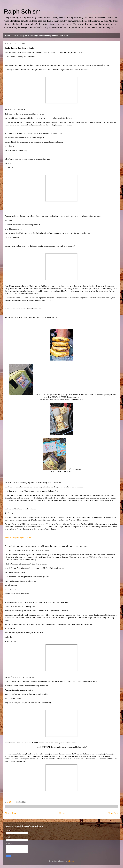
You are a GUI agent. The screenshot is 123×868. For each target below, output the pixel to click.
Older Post (113, 813)
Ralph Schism (22, 11)
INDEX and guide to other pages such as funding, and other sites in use (41, 36)
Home (8, 36)
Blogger (71, 861)
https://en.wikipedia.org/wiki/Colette (18, 538)
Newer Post (11, 813)
